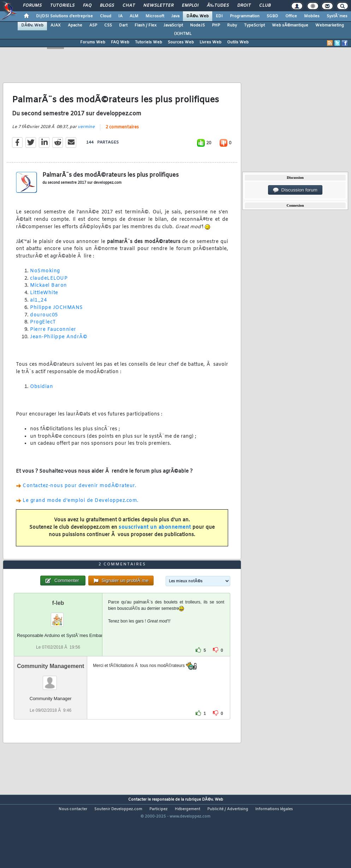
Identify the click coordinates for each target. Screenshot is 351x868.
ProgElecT (43, 333)
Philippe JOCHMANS (56, 318)
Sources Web (181, 42)
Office (291, 16)
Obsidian (41, 397)
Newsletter (158, 6)
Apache (75, 25)
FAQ (87, 6)
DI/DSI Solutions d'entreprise (64, 16)
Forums (32, 6)
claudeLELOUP (49, 289)
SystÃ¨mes (337, 16)
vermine (86, 137)
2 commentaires (122, 138)
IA (120, 16)
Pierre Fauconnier (53, 340)
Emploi (190, 6)
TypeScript (254, 25)
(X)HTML (183, 34)
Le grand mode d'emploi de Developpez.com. (81, 511)
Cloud (106, 16)
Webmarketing (330, 25)
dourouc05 (44, 325)
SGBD (272, 16)
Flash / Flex (145, 25)
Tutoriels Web (148, 42)
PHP (216, 25)
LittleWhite (44, 303)
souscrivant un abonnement (155, 538)
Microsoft (155, 16)
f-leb (58, 634)
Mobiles (312, 16)
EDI (219, 16)
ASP (93, 25)
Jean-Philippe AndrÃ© (59, 347)
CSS (108, 25)
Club (265, 6)
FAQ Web (120, 42)
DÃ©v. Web (198, 16)
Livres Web (210, 42)
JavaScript (173, 25)
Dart (123, 25)
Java (175, 16)
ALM (134, 16)
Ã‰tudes (218, 6)
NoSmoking (45, 281)
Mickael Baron (49, 296)
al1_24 (38, 311)
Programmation (245, 16)
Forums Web (93, 42)
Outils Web (238, 42)
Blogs (107, 6)
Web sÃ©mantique (290, 25)
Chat (129, 6)
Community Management (50, 697)
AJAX (56, 25)
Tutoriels (62, 6)
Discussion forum (295, 190)
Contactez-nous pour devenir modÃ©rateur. (79, 496)
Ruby (232, 25)
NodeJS (197, 25)
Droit (244, 6)
